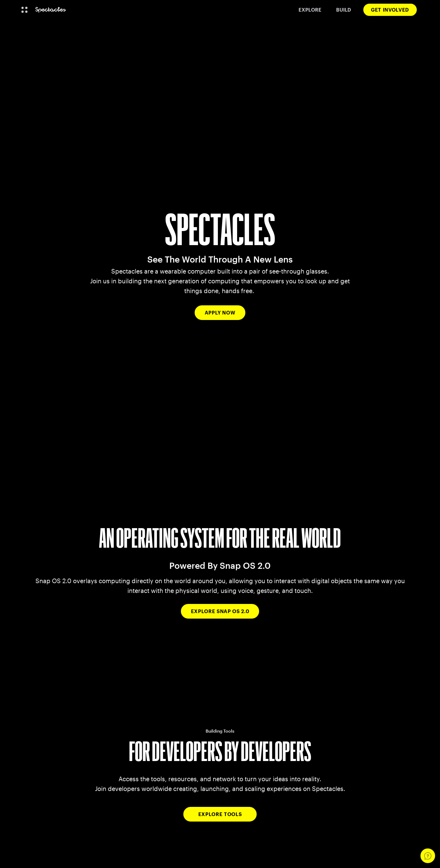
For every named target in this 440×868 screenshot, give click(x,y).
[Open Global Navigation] (24, 10)
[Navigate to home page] (51, 10)
